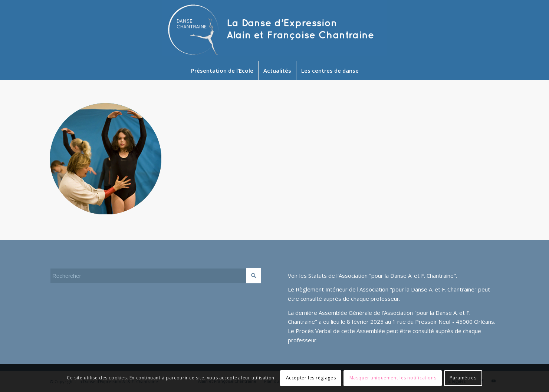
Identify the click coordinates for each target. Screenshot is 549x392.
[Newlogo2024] (275, 31)
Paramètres (463, 378)
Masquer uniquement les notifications (393, 378)
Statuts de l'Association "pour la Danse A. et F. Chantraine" (382, 276)
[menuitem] (222, 70)
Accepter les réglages (311, 378)
